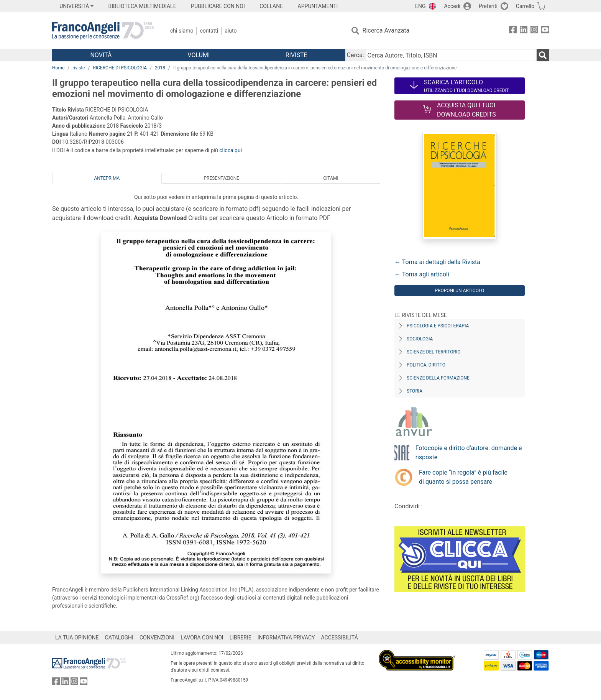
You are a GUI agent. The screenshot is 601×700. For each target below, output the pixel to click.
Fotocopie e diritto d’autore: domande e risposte (469, 453)
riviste (79, 68)
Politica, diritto (426, 365)
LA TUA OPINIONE (77, 638)
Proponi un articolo (459, 291)
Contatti (209, 31)
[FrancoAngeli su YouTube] (545, 31)
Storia (415, 391)
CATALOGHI (119, 638)
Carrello (525, 6)
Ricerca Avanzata (386, 30)
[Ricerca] (543, 55)
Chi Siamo (182, 31)
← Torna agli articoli (422, 274)
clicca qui (231, 150)
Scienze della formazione (438, 378)
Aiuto (231, 31)
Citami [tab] (331, 178)
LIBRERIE (241, 638)
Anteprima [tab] (107, 178)
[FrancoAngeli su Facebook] (513, 31)
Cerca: (356, 55)
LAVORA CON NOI (202, 638)
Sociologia (420, 339)
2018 (160, 68)
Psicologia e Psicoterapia (438, 326)
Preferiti (488, 6)
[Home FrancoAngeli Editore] (103, 31)
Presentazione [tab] (221, 178)
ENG (420, 6)
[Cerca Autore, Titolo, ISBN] (451, 55)
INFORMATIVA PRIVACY (286, 638)
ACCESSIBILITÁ (340, 638)
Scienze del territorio (434, 352)
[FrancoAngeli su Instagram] (534, 31)
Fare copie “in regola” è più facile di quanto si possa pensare (463, 477)
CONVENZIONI (157, 638)
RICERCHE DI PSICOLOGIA (120, 68)
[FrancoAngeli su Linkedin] (524, 31)
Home (58, 68)
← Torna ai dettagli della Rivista (437, 262)
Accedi (452, 6)
